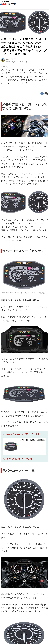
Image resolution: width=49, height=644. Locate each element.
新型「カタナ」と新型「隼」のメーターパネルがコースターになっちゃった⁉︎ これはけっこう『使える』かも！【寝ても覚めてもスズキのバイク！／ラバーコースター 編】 (24, 47)
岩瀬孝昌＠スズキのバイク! (18, 62)
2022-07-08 (11, 59)
